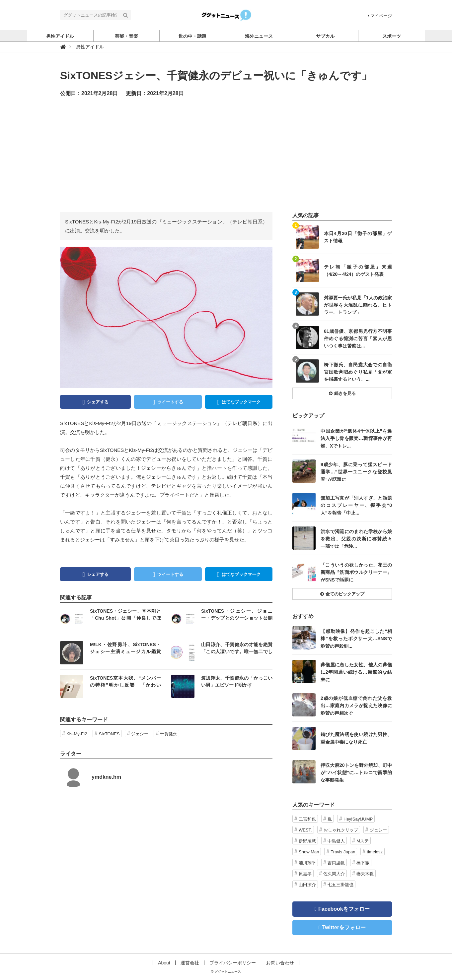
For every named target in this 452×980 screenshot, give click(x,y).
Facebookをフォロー (344, 909)
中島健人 (336, 841)
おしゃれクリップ (341, 830)
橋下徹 (363, 863)
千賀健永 (169, 734)
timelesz (375, 852)
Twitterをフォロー (344, 927)
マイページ (380, 16)
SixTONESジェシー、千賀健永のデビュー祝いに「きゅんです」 (216, 76)
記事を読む (113, 619)
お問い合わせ (280, 963)
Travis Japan (343, 852)
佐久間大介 (334, 874)
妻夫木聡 (365, 874)
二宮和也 (307, 819)
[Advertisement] (226, 154)
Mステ (363, 841)
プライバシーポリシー (233, 963)
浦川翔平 (307, 863)
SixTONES (109, 734)
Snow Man (309, 852)
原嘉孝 (305, 874)
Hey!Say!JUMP (358, 819)
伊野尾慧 (307, 841)
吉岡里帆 (336, 863)
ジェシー (140, 734)
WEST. (305, 830)
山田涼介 (307, 885)
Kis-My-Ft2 (77, 734)
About (164, 963)
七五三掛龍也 (340, 885)
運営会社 (190, 963)
